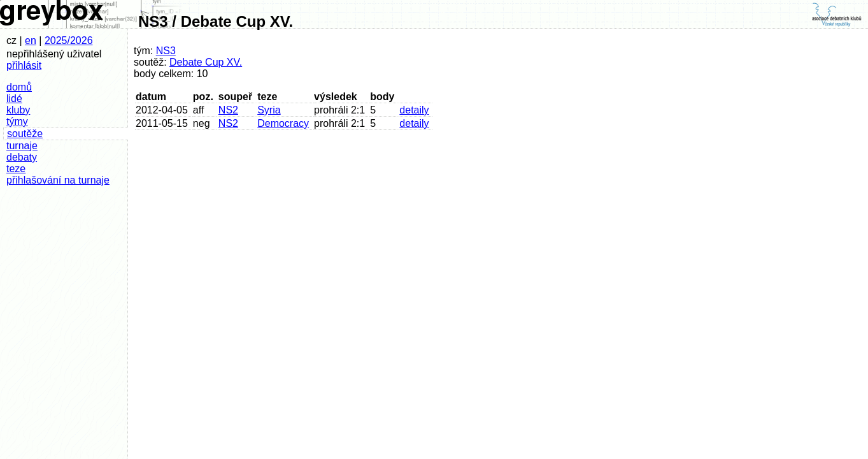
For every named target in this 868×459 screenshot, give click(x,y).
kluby (18, 110)
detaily (414, 110)
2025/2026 (69, 40)
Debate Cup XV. (206, 62)
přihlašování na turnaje (58, 180)
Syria (269, 110)
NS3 (166, 51)
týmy (17, 121)
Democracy (283, 123)
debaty (22, 157)
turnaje (22, 146)
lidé (14, 98)
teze (16, 169)
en (31, 40)
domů (19, 87)
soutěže (25, 134)
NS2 (228, 110)
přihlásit (24, 65)
